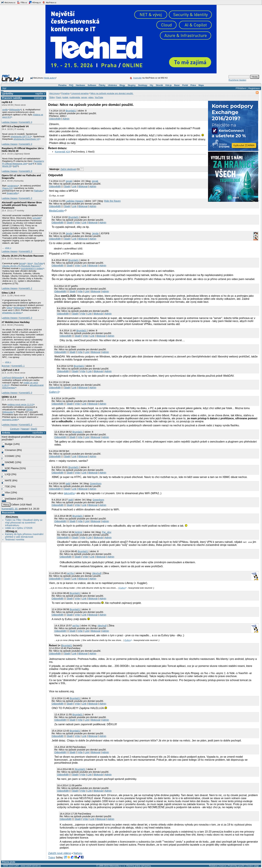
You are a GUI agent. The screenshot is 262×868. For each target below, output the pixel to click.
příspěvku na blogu (12, 313)
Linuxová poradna (80, 93)
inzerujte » (40, 98)
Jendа (69, 233)
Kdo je (169, 85)
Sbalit (67, 186)
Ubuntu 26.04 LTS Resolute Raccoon (23, 256)
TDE (6, 486)
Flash (58, 97)
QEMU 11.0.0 (9, 397)
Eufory (122, 588)
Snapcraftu (12, 193)
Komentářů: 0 (26, 122)
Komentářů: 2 (26, 288)
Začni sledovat (68, 169)
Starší (34, 429)
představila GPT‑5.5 (21, 137)
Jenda (95, 233)
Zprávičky (8, 94)
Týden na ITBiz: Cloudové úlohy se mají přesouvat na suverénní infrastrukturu (24, 523)
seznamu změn (10, 420)
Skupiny (132, 85)
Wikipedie (15, 110)
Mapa (201, 85)
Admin (66, 119)
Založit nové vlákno (60, 853)
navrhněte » (39, 433)
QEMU (30, 410)
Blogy (122, 85)
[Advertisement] (87, 159)
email (22, 263)
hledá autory (50, 78)
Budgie (7, 444)
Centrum (15, 429)
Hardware (80, 85)
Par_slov (107, 532)
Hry (151, 85)
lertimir (79, 532)
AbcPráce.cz (49, 2)
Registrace (254, 88)
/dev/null (97, 573)
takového (69, 493)
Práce (193, 85)
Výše (77, 223)
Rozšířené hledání (237, 80)
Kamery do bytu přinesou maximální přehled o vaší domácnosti (24, 535)
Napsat (25, 429)
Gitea (9, 308)
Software (92, 85)
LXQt (6, 474)
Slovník (159, 85)
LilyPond (7, 378)
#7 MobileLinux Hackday (16, 322)
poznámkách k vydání (32, 268)
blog (30, 263)
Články (102, 85)
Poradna (62, 85)
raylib (5, 110)
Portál (185, 85)
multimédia (75, 97)
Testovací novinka (15, 539)
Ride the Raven (112, 201)
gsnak (69, 181)
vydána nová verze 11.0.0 (20, 404)
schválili (36, 218)
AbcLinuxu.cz (8, 2)
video (91, 97)
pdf (31, 164)
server (84, 97)
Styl (4, 88)
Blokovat (83, 186)
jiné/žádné (9, 499)
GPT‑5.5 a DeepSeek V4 (15, 126)
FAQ (71, 85)
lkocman (6, 366)
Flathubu (38, 191)
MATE (7, 480)
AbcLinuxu (12, 517)
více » (8, 248)
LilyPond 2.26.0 (10, 370)
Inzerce (223, 866)
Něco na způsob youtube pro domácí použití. (112, 93)
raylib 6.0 (7, 102)
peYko (70, 573)
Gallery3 (54, 392)
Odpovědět (55, 119)
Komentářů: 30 (10, 509)
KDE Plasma (11, 468)
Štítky (52, 97)
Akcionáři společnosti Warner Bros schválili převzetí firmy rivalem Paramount (22, 205)
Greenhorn (96, 483)
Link (74, 186)
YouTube (38, 263)
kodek (65, 97)
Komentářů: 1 (18, 366)
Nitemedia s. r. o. (117, 866)
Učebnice (112, 85)
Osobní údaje (252, 866)
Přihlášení (241, 88)
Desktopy (143, 85)
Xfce (6, 493)
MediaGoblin (56, 211)
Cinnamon (9, 450)
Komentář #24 (62, 152)
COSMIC (9, 456)
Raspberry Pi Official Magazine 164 (23, 162)
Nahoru (78, 853)
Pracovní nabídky (12, 98)
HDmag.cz (35, 2)
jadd (68, 483)
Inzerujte (137, 78)
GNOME (8, 462)
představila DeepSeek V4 (26, 139)
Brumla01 (71, 111)
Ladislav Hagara (10, 122)
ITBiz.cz (22, 2)
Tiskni (52, 858)
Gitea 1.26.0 (8, 293)
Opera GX (7, 188)
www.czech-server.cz (31, 866)
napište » (40, 94)
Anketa (6, 433)
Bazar (177, 85)
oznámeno (13, 186)
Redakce (213, 866)
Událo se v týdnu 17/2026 (19, 528)
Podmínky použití (236, 866)
